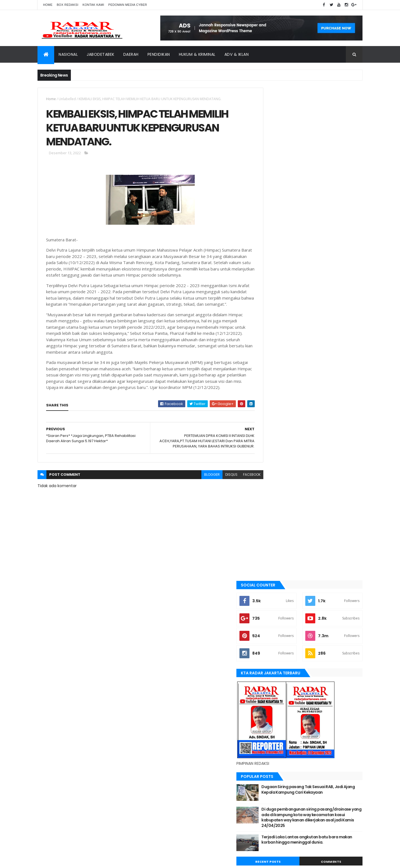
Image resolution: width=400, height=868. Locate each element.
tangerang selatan (282, 659)
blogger (199, 489)
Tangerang (275, 649)
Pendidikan (159, 54)
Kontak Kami (93, 5)
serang (272, 631)
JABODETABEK (276, 537)
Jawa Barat (275, 555)
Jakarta (272, 546)
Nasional (68, 54)
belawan (273, 518)
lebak (270, 584)
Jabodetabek (101, 54)
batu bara (274, 499)
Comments (337, 374)
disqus (219, 489)
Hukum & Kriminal (197, 54)
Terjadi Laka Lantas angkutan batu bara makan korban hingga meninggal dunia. (323, 355)
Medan (271, 602)
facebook (239, 489)
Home (48, 5)
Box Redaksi (67, 5)
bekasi (271, 508)
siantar (272, 640)
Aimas (271, 480)
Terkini (271, 668)
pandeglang (276, 621)
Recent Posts (287, 374)
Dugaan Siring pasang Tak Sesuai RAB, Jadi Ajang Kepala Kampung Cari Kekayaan (323, 299)
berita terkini (277, 527)
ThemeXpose (69, 860)
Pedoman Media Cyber (128, 5)
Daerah (131, 54)
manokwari (275, 593)
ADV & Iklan (237, 54)
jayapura (273, 565)
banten (272, 490)
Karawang (275, 574)
